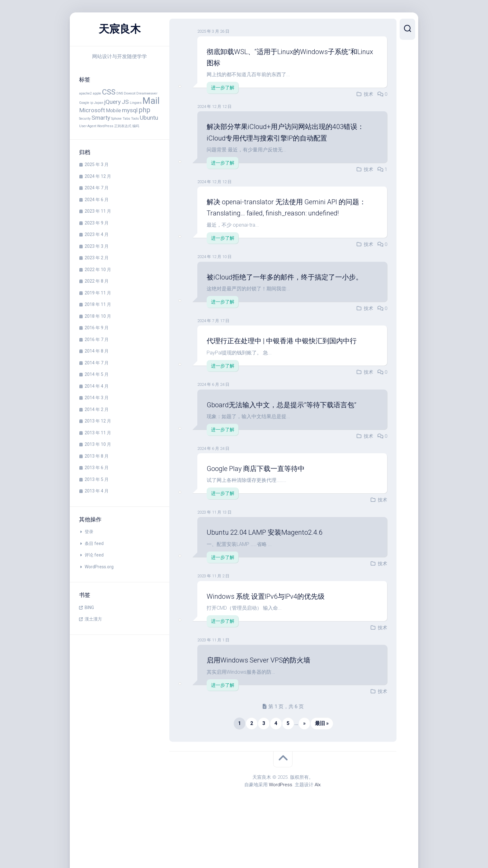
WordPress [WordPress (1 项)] (105, 126)
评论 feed (94, 555)
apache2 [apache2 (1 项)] (85, 93)
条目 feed (94, 543)
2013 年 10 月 (98, 444)
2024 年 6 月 (97, 200)
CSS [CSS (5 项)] (109, 92)
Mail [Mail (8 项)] (151, 101)
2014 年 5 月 (97, 374)
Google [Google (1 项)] (84, 103)
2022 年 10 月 (98, 270)
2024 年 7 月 (97, 188)
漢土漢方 (93, 619)
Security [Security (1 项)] (85, 119)
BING (89, 607)
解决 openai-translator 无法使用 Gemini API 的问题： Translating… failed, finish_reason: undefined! (289, 213)
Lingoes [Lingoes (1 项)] (136, 103)
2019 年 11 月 (98, 293)
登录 (89, 532)
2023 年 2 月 (97, 258)
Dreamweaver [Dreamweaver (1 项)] (147, 93)
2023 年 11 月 (98, 211)
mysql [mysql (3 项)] (130, 110)
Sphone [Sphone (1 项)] (116, 119)
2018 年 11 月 (98, 304)
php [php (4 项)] (144, 110)
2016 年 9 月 (97, 328)
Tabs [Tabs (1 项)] (126, 119)
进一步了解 (223, 88)
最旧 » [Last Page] (322, 769)
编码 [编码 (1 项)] (136, 126)
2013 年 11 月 (98, 433)
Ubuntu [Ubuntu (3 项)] (149, 118)
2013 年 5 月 (97, 479)
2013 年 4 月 (97, 491)
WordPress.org (99, 567)
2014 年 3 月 (97, 398)
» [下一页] (304, 769)
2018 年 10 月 (98, 316)
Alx (318, 830)
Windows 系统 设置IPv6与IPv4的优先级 (277, 641)
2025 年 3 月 (97, 164)
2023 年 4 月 (97, 234)
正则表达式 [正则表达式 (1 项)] (123, 126)
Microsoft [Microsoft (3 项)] (92, 110)
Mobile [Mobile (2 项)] (113, 111)
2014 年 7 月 (97, 363)
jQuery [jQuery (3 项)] (113, 102)
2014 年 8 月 (97, 351)
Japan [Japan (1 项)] (99, 103)
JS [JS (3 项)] (125, 102)
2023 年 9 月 (97, 223)
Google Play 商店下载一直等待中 (265, 514)
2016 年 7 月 (97, 339)
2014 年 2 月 (97, 409)
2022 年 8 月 (97, 281)
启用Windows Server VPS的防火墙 (268, 705)
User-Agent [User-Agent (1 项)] (88, 126)
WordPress (281, 830)
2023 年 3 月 (97, 246)
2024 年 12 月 (98, 176)
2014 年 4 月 (97, 386)
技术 (368, 94)
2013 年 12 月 (98, 421)
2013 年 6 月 (97, 468)
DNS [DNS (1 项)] (120, 93)
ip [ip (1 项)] (92, 103)
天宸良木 (120, 29)
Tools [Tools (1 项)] (135, 119)
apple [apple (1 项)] (97, 93)
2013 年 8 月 (97, 456)
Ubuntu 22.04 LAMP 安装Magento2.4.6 (274, 577)
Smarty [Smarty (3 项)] (101, 118)
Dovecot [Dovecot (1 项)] (130, 93)
